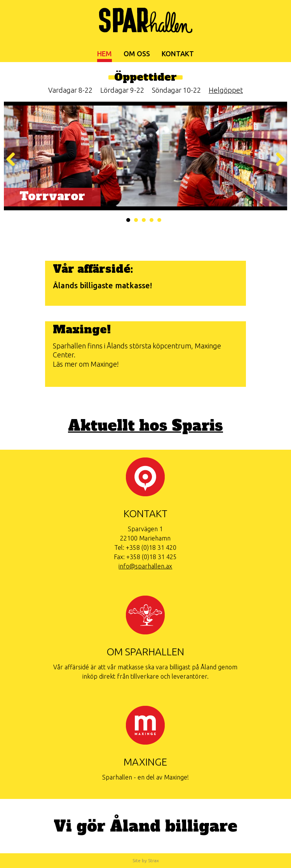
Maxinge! (82, 329)
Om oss (137, 54)
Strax (153, 860)
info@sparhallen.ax (145, 566)
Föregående (14, 160)
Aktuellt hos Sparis (145, 426)
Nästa (277, 160)
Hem (105, 54)
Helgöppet (226, 90)
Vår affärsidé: (93, 269)
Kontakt (178, 54)
